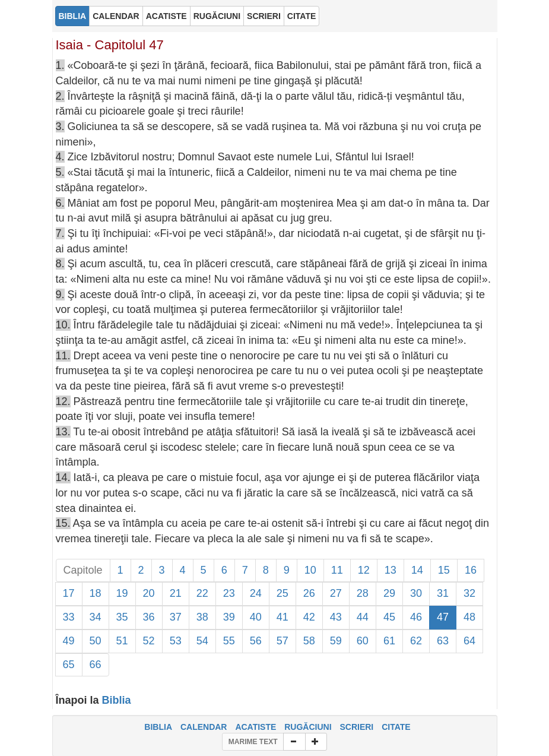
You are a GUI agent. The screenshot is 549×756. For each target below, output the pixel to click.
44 (363, 617)
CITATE (396, 727)
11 (337, 570)
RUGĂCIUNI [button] (217, 16)
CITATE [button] (302, 16)
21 (176, 593)
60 (363, 641)
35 (122, 617)
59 (336, 641)
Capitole (83, 570)
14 (417, 570)
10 (310, 570)
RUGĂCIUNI (308, 727)
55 (229, 641)
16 (471, 570)
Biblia (117, 700)
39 (229, 617)
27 (336, 593)
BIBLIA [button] (73, 16)
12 (364, 570)
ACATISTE (256, 727)
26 (309, 593)
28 (363, 593)
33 (69, 617)
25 (283, 593)
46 (416, 617)
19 (122, 593)
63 (443, 641)
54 (202, 641)
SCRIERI (356, 727)
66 (96, 665)
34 (96, 617)
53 (176, 641)
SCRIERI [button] (264, 16)
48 (469, 617)
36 (149, 617)
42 (309, 617)
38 (202, 617)
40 (256, 617)
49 (69, 641)
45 (389, 617)
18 (96, 593)
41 (283, 617)
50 (96, 641)
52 (149, 641)
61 (389, 641)
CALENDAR (204, 727)
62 (416, 641)
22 (202, 593)
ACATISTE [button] (166, 16)
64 (469, 641)
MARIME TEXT (253, 742)
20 (149, 593)
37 (176, 617)
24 (256, 593)
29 (389, 593)
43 (336, 617)
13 (391, 570)
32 (469, 593)
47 (443, 617)
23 (229, 593)
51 (122, 641)
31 (443, 593)
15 (444, 570)
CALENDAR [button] (116, 16)
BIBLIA (158, 727)
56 (256, 641)
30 (416, 593)
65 (69, 665)
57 (283, 641)
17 (69, 593)
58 (309, 641)
